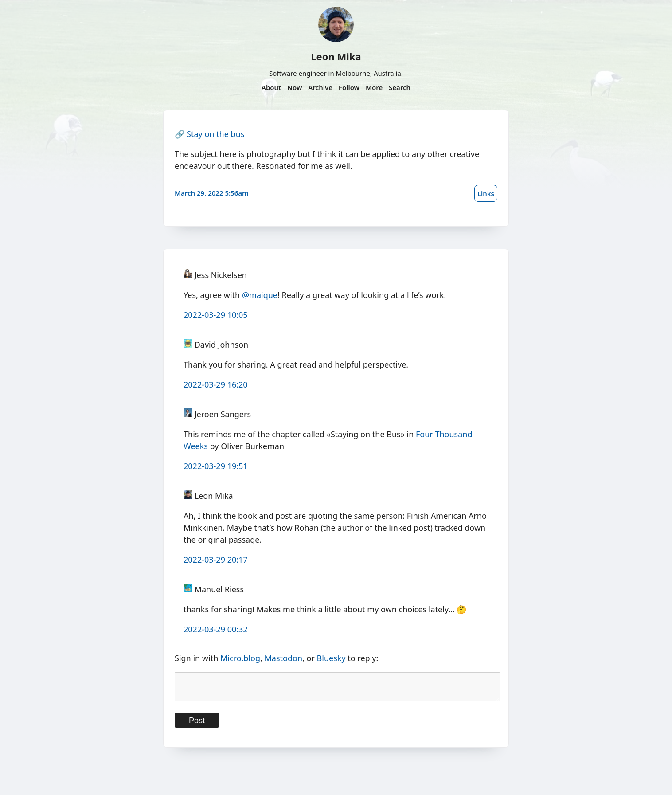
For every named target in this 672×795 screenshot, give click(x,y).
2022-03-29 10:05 (216, 315)
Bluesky (331, 658)
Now (295, 87)
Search (400, 87)
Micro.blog (240, 658)
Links (486, 193)
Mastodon (284, 658)
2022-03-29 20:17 (216, 560)
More (374, 87)
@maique (260, 295)
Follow (349, 87)
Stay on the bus (215, 134)
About (271, 87)
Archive (320, 87)
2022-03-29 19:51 (216, 466)
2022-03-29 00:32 (216, 629)
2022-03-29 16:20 (216, 384)
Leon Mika (336, 56)
